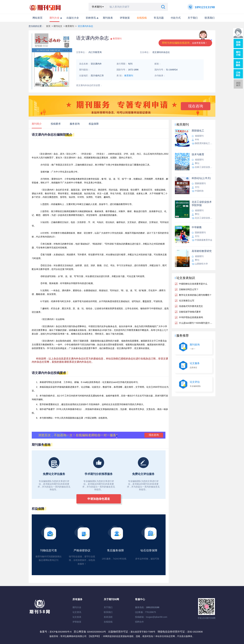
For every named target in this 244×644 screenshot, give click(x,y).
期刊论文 (58, 26)
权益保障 (94, 124)
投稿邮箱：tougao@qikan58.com (151, 617)
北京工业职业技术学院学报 (202, 204)
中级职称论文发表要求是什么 (193, 284)
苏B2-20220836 (195, 632)
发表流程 (108, 617)
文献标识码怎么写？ (189, 289)
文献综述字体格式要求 (190, 312)
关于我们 (193, 18)
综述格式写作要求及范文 (191, 306)
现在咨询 (196, 106)
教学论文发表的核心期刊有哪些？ (195, 295)
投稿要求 (56, 124)
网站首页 (38, 18)
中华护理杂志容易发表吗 (191, 317)
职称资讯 (91, 18)
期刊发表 (108, 18)
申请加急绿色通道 (99, 499)
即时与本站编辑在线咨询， (185, 43)
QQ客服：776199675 (145, 612)
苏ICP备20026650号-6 (61, 632)
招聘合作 (139, 622)
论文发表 (77, 617)
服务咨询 (75, 124)
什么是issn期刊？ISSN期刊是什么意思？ (199, 323)
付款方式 (176, 18)
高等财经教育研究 (202, 251)
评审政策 (125, 18)
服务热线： (147, 607)
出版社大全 (73, 18)
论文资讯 (77, 612)
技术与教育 (198, 154)
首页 (48, 26)
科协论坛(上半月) (201, 178)
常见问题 (159, 18)
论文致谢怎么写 (187, 301)
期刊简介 (37, 124)
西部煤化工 (198, 131)
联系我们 (210, 18)
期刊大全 (54, 18)
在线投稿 (108, 622)
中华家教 (197, 227)
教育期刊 (70, 26)
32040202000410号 (97, 632)
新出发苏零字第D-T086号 (143, 632)
